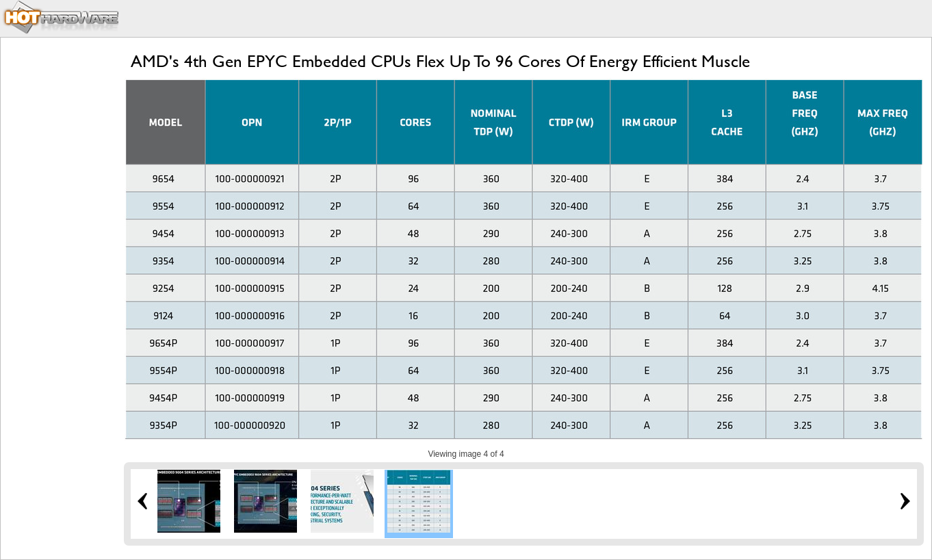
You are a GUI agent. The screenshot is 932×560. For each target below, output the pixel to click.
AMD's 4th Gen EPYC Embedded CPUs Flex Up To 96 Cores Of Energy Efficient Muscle (440, 61)
